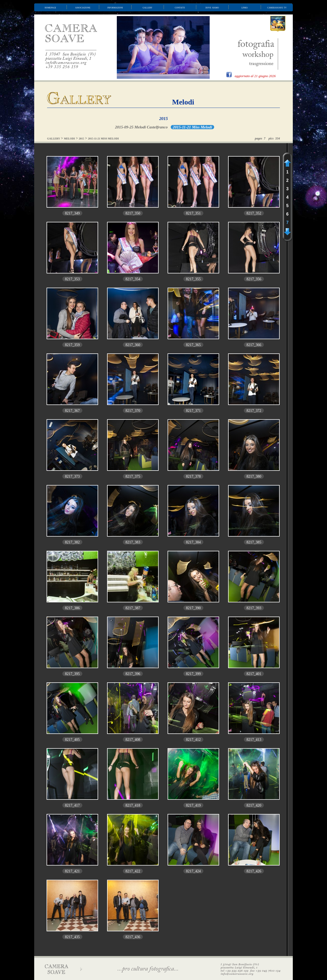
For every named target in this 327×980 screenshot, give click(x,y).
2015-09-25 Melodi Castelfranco (141, 127)
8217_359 (72, 345)
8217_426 (254, 871)
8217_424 (193, 871)
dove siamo (212, 7)
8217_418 (133, 805)
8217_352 (254, 213)
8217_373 (72, 476)
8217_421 (72, 871)
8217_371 (193, 411)
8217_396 (133, 674)
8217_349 (72, 213)
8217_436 (133, 937)
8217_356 (254, 279)
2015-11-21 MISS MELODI (104, 139)
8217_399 (193, 674)
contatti (180, 7)
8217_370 (133, 411)
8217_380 (254, 476)
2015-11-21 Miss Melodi (192, 127)
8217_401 (254, 674)
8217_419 (193, 805)
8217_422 (133, 871)
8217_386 (72, 608)
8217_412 (193, 740)
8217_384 (193, 542)
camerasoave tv (277, 7)
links (245, 7)
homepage (51, 7)
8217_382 (72, 542)
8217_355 (193, 279)
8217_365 (193, 345)
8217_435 (72, 937)
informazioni (115, 7)
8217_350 (133, 213)
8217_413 (254, 740)
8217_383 (133, 542)
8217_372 (254, 411)
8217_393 (254, 608)
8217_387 (133, 608)
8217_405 (72, 740)
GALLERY (54, 139)
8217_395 (72, 674)
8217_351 (193, 213)
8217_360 (133, 345)
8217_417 (72, 805)
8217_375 (133, 476)
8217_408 (133, 740)
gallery (147, 7)
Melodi (183, 102)
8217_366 (254, 345)
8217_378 (193, 476)
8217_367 (72, 411)
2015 (163, 119)
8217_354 (133, 279)
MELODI (69, 139)
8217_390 (193, 608)
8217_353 (72, 279)
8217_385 (254, 542)
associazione (83, 7)
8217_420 (254, 805)
